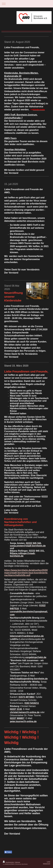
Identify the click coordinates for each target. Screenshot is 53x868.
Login (48, 862)
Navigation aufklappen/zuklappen (26, 4)
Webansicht (47, 864)
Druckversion (9, 862)
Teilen (8, 852)
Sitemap (18, 862)
